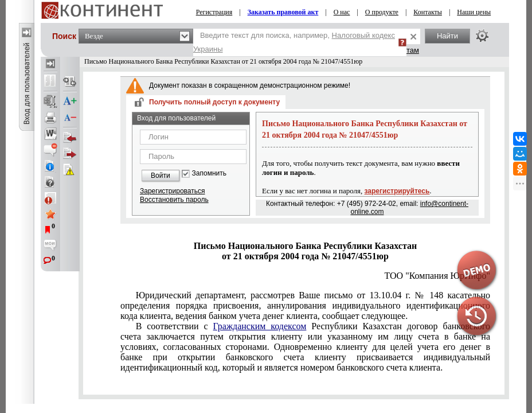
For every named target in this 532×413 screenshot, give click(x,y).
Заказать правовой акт (283, 12)
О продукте (382, 12)
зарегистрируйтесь (397, 191)
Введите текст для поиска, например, (294, 42)
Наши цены (474, 12)
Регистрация (214, 12)
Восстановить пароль (174, 200)
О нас (342, 12)
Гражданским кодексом (260, 326)
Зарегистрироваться (172, 191)
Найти (447, 36)
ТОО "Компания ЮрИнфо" (437, 276)
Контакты (428, 12)
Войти (161, 176)
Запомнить (209, 174)
